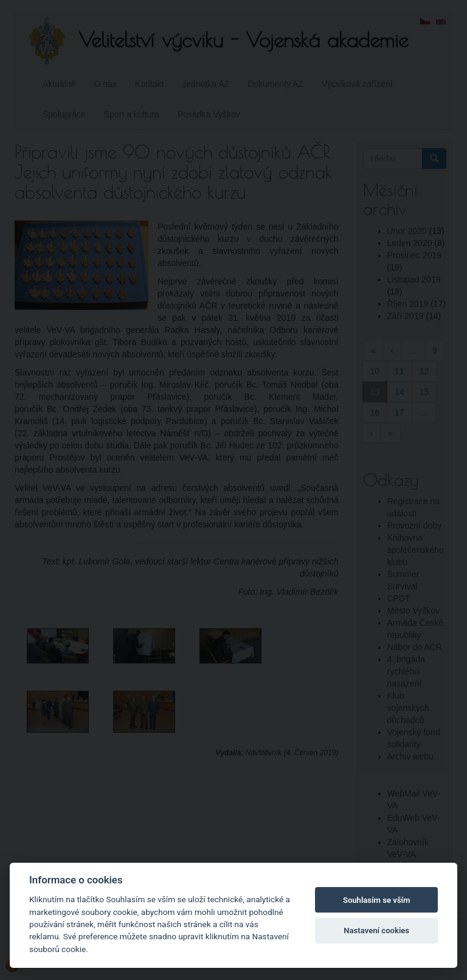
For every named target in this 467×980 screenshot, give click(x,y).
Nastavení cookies (376, 930)
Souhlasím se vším (377, 900)
